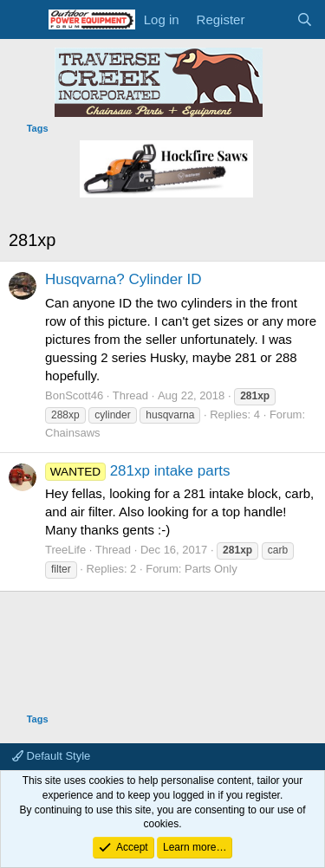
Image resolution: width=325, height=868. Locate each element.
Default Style (51, 756)
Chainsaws (73, 433)
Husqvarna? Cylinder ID (123, 279)
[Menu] (24, 20)
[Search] (305, 19)
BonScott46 (74, 395)
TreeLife (65, 550)
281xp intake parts (138, 471)
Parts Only (211, 569)
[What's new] (270, 19)
